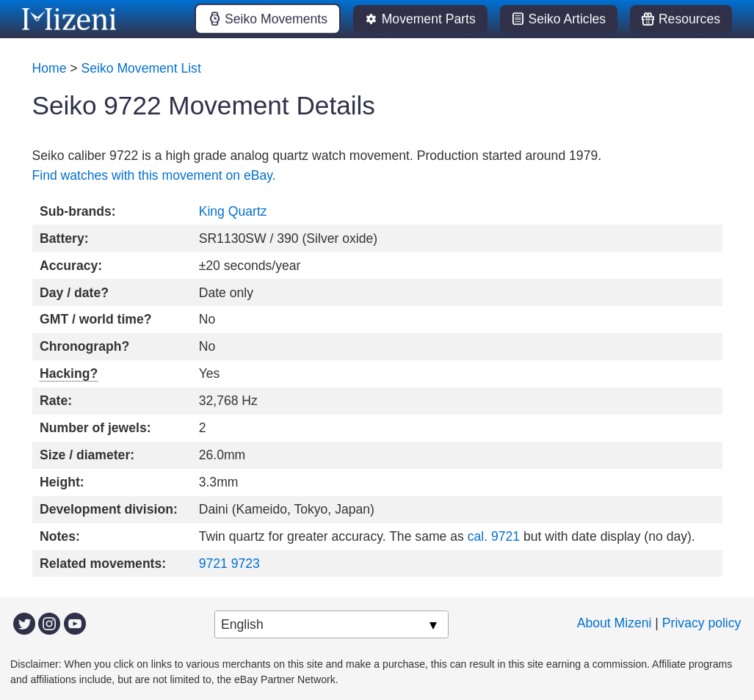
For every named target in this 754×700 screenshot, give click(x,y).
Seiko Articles (568, 19)
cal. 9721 (494, 536)
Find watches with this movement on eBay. (154, 175)
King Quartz (233, 211)
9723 (246, 564)
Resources (689, 19)
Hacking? (69, 373)
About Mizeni (615, 623)
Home (50, 68)
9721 (213, 564)
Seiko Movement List (141, 68)
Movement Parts (429, 19)
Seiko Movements (276, 19)
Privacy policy (702, 623)
